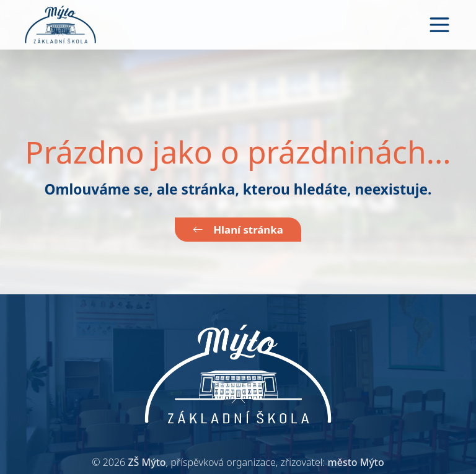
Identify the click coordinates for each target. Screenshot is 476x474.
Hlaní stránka (238, 230)
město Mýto (356, 462)
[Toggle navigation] (439, 25)
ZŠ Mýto (147, 462)
